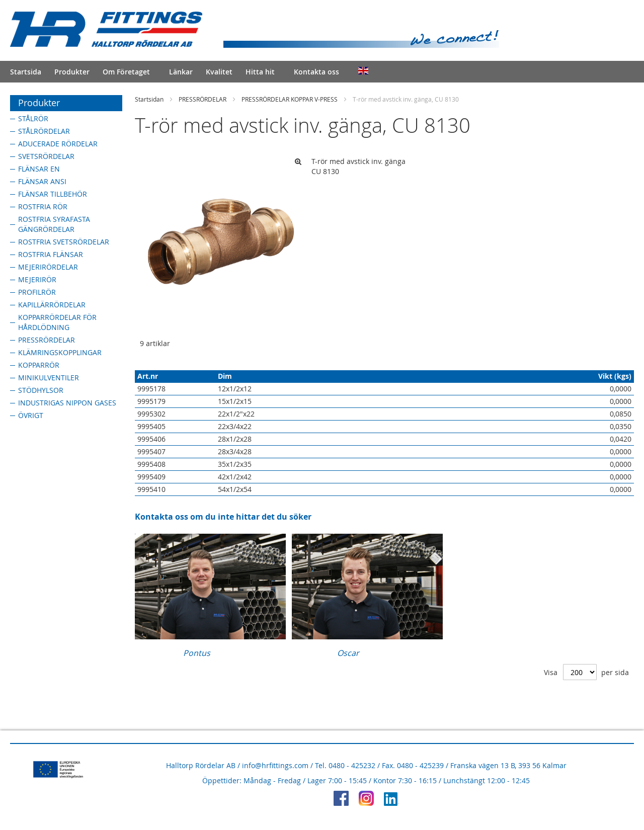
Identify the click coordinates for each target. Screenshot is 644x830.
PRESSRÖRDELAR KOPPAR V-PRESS (290, 99)
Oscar (348, 653)
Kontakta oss (316, 72)
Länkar (181, 72)
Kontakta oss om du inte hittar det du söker (223, 517)
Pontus (197, 653)
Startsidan (149, 99)
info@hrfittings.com (275, 765)
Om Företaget (126, 72)
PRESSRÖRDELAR (203, 99)
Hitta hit (260, 72)
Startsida (26, 72)
